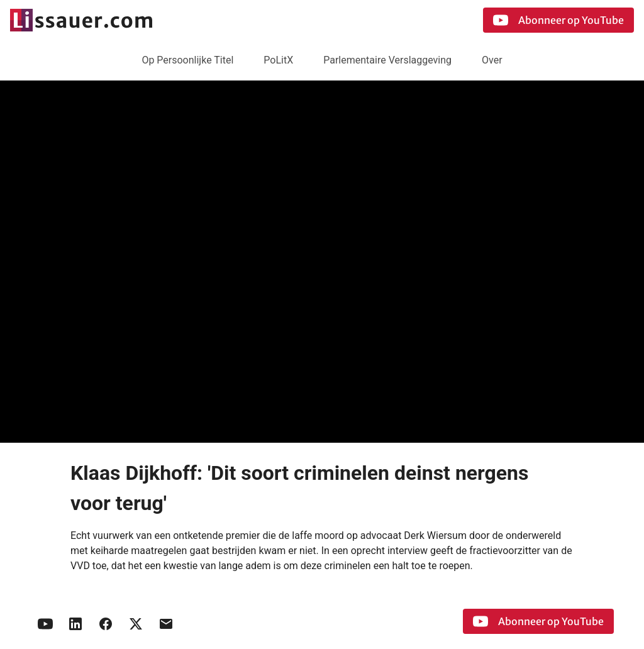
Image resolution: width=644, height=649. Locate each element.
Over (492, 60)
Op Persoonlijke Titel (187, 60)
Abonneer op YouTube (558, 20)
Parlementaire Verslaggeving (387, 60)
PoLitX (278, 60)
